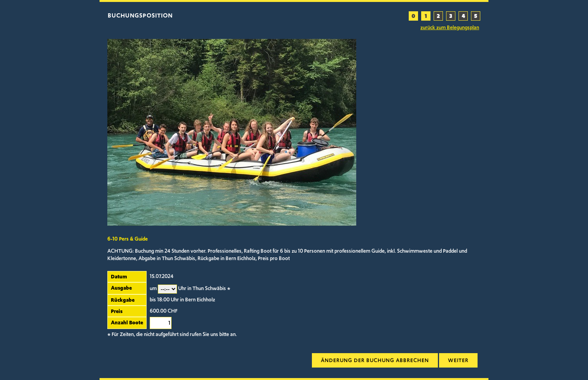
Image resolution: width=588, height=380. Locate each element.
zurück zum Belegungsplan (450, 28)
